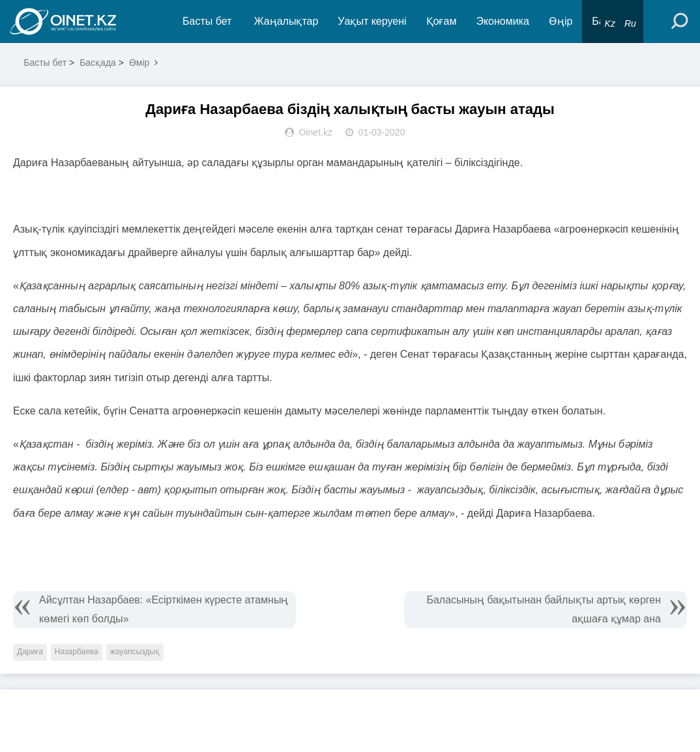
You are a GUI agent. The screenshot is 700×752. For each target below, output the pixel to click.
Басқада (98, 63)
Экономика (503, 21)
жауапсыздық (135, 652)
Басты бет (207, 21)
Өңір (561, 21)
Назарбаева (77, 652)
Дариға (30, 652)
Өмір (139, 63)
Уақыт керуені (372, 21)
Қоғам (442, 21)
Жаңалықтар (286, 21)
